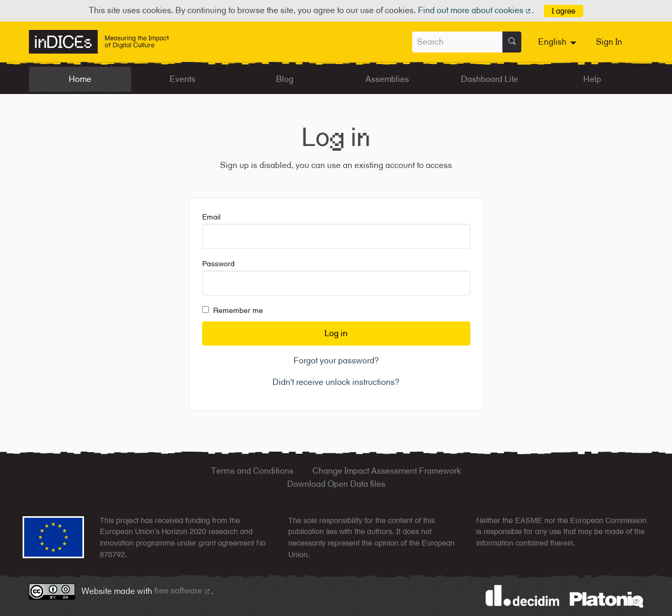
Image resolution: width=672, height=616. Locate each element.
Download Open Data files (336, 484)
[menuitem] (559, 42)
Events (182, 79)
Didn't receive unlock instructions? (336, 382)
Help (592, 79)
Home (80, 79)
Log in (336, 333)
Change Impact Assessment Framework (387, 471)
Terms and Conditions (252, 471)
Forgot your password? (336, 361)
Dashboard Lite (490, 79)
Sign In (609, 42)
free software (183, 591)
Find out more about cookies (475, 10)
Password (336, 278)
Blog (285, 79)
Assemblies (387, 79)
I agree (564, 11)
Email (336, 231)
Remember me (233, 310)
